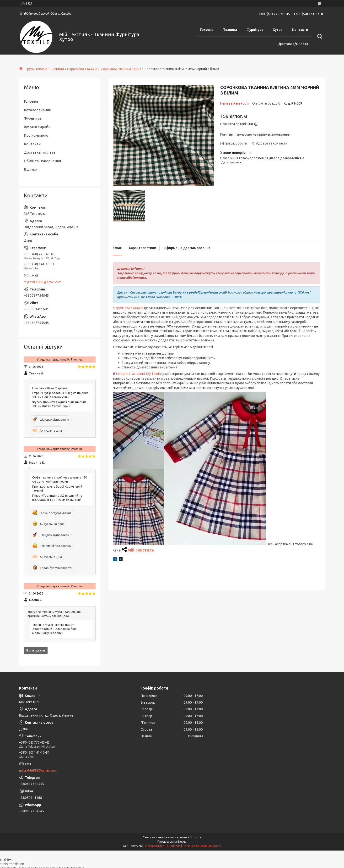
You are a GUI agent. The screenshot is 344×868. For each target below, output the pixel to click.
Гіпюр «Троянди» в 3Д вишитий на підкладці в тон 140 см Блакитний (57, 498)
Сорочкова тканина (82, 69)
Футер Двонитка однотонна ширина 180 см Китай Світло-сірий (59, 404)
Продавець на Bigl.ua (172, 842)
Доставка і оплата (40, 152)
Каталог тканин (38, 110)
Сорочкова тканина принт (121, 69)
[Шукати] (319, 37)
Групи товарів (37, 69)
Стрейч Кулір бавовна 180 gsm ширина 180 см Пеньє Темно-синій (60, 395)
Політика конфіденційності (202, 846)
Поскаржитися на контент (162, 846)
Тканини (57, 69)
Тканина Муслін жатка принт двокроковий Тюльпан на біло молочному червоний (54, 629)
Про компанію (36, 135)
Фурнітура (255, 30)
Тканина (230, 30)
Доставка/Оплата (293, 44)
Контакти (300, 30)
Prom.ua (195, 837)
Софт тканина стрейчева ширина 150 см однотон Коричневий (60, 479)
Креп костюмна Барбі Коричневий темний (57, 488)
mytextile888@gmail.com (43, 282)
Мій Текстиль (141, 550)
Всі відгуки (36, 650)
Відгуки (31, 169)
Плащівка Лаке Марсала (50, 388)
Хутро (278, 30)
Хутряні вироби (37, 127)
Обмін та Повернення (42, 161)
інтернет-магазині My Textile (139, 374)
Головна (207, 30)
